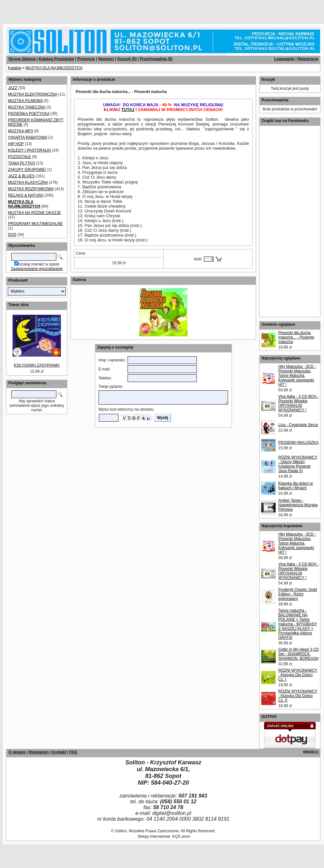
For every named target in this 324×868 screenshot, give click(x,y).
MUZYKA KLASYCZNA (28, 182)
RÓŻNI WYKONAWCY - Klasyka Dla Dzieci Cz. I (298, 675)
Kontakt (59, 752)
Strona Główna (22, 59)
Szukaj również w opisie (39, 264)
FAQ (73, 752)
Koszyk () (127, 59)
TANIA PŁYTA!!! (22, 163)
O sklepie (17, 752)
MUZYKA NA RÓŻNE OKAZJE (34, 213)
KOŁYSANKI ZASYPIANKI (37, 365)
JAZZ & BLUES (21, 176)
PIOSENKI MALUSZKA (298, 443)
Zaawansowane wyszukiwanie (37, 269)
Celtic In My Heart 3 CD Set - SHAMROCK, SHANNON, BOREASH (299, 654)
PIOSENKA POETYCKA (29, 114)
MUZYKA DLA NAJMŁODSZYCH (54, 68)
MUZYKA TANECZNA (27, 107)
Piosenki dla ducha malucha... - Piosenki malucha (296, 337)
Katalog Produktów (57, 59)
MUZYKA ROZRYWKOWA (31, 189)
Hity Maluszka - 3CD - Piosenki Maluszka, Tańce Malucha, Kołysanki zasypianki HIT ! (297, 376)
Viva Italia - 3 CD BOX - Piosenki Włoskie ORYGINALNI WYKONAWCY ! (299, 403)
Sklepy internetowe (154, 836)
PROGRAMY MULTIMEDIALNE (35, 224)
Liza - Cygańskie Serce (298, 425)
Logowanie (284, 59)
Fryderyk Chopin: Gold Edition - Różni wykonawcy (298, 594)
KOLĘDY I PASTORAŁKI (29, 150)
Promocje (86, 59)
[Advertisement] (78, 10)
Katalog (15, 68)
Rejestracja (308, 59)
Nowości (106, 59)
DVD (12, 235)
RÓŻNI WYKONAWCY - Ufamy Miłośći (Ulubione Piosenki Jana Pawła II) (298, 464)
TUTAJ (128, 110)
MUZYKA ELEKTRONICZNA (33, 94)
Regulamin (38, 752)
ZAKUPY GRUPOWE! (27, 170)
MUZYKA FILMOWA (25, 101)
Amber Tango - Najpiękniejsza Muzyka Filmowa (298, 505)
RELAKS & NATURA (26, 195)
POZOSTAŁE (19, 157)
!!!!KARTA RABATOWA (28, 137)
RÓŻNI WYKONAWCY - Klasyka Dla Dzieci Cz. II (298, 696)
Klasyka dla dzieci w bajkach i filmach (295, 486)
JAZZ (13, 88)
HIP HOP (16, 144)
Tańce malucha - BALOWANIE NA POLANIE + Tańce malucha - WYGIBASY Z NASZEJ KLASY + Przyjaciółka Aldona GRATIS (298, 624)
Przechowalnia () (156, 59)
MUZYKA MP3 (20, 131)
